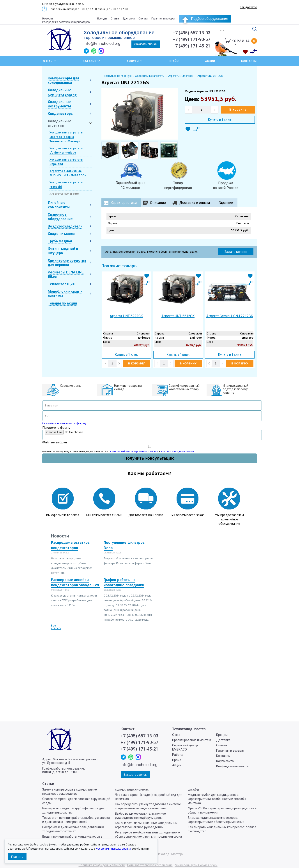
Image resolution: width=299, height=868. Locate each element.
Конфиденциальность (232, 766)
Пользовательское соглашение (150, 865)
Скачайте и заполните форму (64, 423)
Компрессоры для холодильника (63, 80)
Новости (48, 19)
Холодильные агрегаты (60, 123)
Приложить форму (56, 427)
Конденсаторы (61, 114)
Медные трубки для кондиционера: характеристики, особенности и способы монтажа (217, 799)
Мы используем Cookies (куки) (197, 865)
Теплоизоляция (61, 284)
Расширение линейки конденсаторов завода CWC (76, 582)
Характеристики (124, 203)
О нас (176, 735)
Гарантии (226, 203)
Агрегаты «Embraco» (64, 194)
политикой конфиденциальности (178, 451)
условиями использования (114, 849)
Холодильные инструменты (60, 104)
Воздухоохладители (65, 226)
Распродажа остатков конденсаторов (66, 22)
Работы (178, 755)
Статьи (115, 19)
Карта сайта (225, 761)
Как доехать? (248, 7)
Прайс (174, 61)
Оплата (143, 19)
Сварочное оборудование (60, 217)
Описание (158, 203)
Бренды (102, 19)
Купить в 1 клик (220, 120)
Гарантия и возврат (163, 19)
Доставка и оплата (195, 203)
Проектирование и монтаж (192, 740)
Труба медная (60, 241)
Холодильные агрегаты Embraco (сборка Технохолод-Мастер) (66, 137)
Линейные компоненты (59, 205)
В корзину (238, 109)
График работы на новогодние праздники (124, 582)
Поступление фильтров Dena (124, 545)
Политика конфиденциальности (102, 865)
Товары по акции (62, 303)
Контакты (249, 61)
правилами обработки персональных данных (134, 451)
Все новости (56, 627)
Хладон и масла (61, 234)
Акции (210, 61)
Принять (17, 857)
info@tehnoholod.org (102, 43)
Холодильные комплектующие (62, 92)
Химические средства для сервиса (67, 263)
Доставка (129, 19)
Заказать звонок (146, 44)
